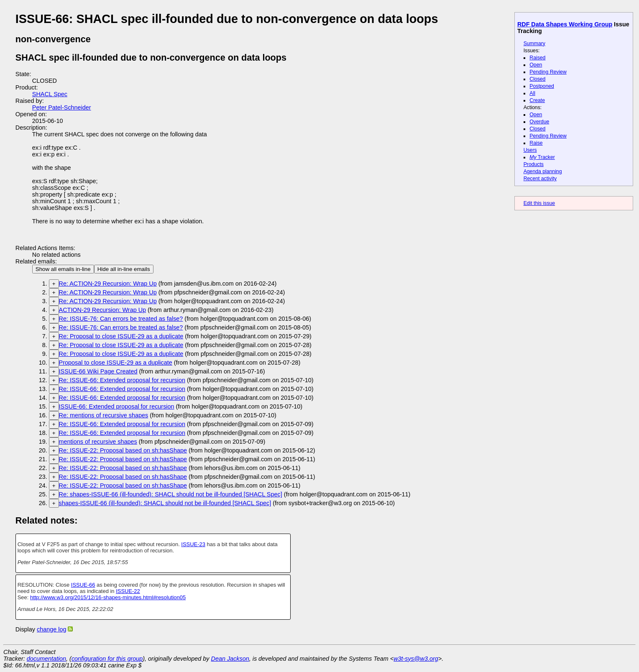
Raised (537, 58)
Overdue (539, 122)
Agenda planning (543, 171)
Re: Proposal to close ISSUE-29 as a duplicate (121, 336)
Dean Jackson (230, 659)
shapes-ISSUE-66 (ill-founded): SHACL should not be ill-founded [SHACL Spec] (165, 503)
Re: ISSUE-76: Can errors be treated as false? (121, 319)
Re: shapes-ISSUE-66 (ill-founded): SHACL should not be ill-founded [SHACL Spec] (171, 494)
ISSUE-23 (193, 544)
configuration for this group (107, 659)
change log (51, 629)
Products (534, 164)
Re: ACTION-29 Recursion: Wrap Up (108, 284)
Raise (536, 143)
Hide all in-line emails (124, 269)
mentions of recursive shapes (98, 442)
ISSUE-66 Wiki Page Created (98, 371)
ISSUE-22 (128, 591)
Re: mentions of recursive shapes (104, 415)
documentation (46, 659)
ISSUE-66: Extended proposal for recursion (117, 406)
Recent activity (540, 179)
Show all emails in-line (63, 269)
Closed (537, 79)
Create (537, 100)
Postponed (542, 86)
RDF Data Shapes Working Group (565, 24)
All (532, 93)
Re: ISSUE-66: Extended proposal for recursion (122, 380)
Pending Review (548, 72)
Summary (534, 43)
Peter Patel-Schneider (62, 107)
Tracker (542, 157)
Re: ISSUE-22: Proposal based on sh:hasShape (123, 450)
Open (536, 65)
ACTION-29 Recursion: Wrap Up (102, 310)
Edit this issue (539, 203)
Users (530, 150)
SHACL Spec (50, 94)
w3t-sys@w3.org (416, 659)
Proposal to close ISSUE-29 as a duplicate (116, 363)
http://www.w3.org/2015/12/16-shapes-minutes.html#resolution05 (108, 597)
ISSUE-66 (83, 585)
